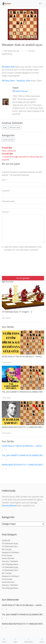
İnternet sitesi (8, 201)
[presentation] (12, 264)
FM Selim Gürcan (11, 51)
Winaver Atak (15, 127)
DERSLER (6, 540)
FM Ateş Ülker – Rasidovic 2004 (16, 81)
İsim (4, 180)
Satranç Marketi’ (9, 506)
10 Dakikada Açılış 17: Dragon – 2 (17, 312)
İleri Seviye (7, 549)
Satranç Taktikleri (10, 561)
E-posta (6, 191)
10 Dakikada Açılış (10, 543)
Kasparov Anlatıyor (11, 552)
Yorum (6, 212)
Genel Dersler (8, 140)
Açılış (5, 127)
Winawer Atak (8, 67)
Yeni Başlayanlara (10, 564)
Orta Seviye (7, 555)
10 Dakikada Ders (10, 546)
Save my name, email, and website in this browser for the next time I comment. (23, 248)
